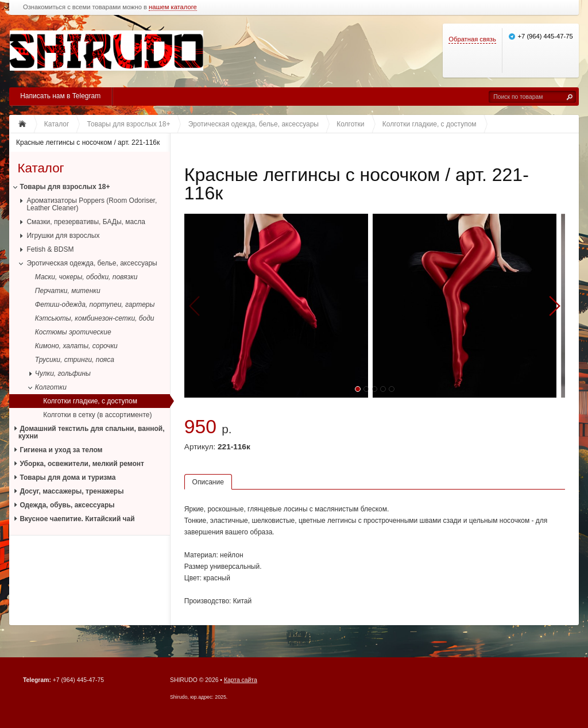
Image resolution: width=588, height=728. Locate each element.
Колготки (51, 387)
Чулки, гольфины (63, 373)
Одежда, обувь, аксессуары (67, 505)
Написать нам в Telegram (60, 96)
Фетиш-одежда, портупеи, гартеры (95, 305)
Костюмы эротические (73, 332)
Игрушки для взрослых (63, 236)
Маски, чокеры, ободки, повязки (86, 277)
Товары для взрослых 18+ (65, 187)
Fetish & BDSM (50, 249)
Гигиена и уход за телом (61, 450)
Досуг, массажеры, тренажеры (71, 491)
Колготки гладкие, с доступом (90, 401)
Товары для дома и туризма (67, 477)
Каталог (40, 168)
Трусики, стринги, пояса (75, 360)
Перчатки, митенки (68, 291)
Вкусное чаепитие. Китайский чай (77, 519)
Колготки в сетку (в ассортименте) (97, 415)
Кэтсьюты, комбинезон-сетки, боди (95, 318)
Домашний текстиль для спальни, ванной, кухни (92, 432)
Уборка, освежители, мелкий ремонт (82, 464)
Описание (208, 482)
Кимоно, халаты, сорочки (76, 346)
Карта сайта (241, 680)
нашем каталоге (173, 7)
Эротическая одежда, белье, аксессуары (92, 263)
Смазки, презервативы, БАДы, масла (86, 222)
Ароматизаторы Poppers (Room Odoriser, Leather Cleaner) (92, 204)
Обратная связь (472, 39)
